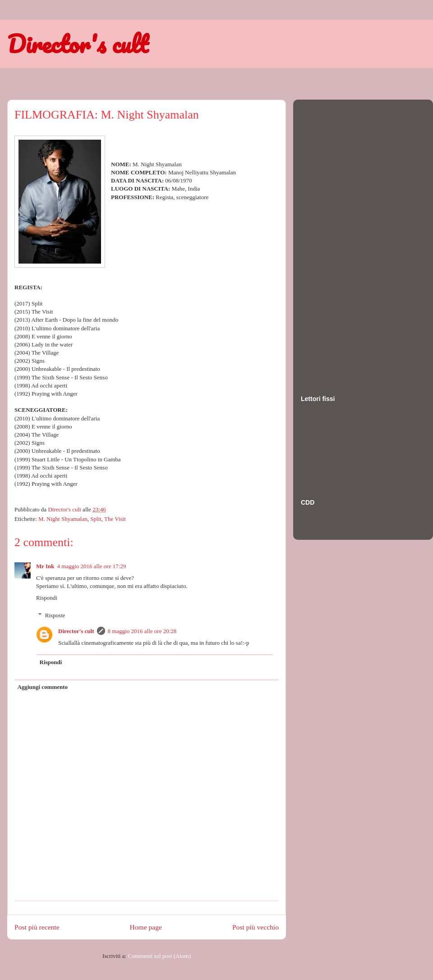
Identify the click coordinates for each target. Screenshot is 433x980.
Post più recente (37, 927)
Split (96, 519)
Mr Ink (45, 566)
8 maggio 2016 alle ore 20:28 (142, 631)
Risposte (55, 615)
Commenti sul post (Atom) (159, 956)
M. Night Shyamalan (63, 519)
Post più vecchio (256, 927)
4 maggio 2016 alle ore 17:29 (92, 566)
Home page (146, 927)
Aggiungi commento (43, 687)
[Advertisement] (337, 238)
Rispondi (47, 598)
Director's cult (78, 44)
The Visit (115, 519)
